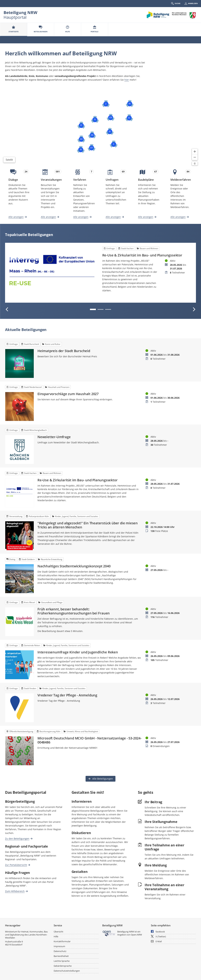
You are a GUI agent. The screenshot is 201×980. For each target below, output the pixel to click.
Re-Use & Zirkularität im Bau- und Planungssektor (142, 255)
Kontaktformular (62, 941)
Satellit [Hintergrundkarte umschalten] (9, 160)
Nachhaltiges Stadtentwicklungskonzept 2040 (74, 566)
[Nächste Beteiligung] (194, 309)
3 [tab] (108, 309)
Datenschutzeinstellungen (67, 971)
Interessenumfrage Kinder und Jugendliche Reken (78, 652)
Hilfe (56, 936)
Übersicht (58, 932)
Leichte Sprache (62, 961)
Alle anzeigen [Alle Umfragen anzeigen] (113, 217)
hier (127, 80)
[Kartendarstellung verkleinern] (195, 157)
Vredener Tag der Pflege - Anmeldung (67, 695)
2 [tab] (100, 309)
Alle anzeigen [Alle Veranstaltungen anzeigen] (48, 217)
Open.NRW (136, 935)
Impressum (59, 946)
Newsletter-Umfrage (54, 437)
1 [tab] (93, 309)
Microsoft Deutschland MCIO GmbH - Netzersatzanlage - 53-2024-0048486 (89, 740)
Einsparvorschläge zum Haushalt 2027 (68, 394)
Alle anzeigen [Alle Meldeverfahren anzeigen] (178, 217)
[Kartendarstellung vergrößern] (195, 151)
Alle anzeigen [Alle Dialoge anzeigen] (16, 217)
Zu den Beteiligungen (17, 838)
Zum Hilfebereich (15, 891)
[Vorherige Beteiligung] (7, 309)
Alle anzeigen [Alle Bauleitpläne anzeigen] (146, 217)
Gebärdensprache (63, 966)
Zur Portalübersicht (16, 865)
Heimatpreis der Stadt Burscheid (64, 351)
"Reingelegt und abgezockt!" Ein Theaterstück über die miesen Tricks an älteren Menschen (88, 525)
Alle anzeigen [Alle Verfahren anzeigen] (81, 217)
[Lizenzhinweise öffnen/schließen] (195, 164)
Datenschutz (60, 951)
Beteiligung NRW (20, 12)
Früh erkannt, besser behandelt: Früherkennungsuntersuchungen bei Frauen (74, 611)
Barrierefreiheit (61, 956)
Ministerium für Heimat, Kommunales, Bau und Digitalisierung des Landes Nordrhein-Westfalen (26, 935)
